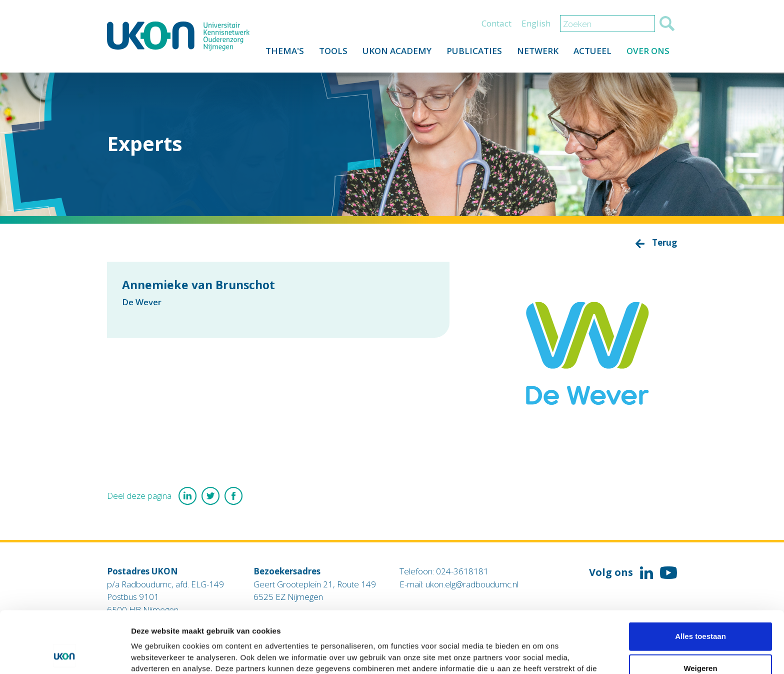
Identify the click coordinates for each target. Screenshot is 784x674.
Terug (664, 242)
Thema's (285, 51)
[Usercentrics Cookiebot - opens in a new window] (65, 654)
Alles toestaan (700, 578)
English (536, 23)
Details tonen (540, 654)
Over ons (648, 51)
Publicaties (474, 51)
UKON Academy (397, 51)
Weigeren (700, 610)
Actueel (592, 51)
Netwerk (538, 51)
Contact (496, 23)
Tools (333, 51)
